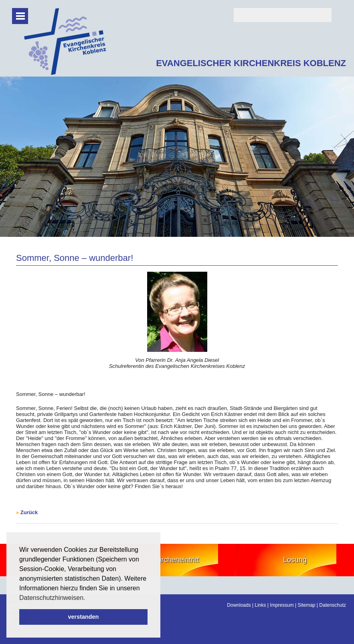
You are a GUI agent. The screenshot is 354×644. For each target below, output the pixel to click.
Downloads (239, 605)
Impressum (282, 605)
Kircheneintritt (177, 560)
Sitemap (306, 605)
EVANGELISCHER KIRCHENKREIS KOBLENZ (251, 63)
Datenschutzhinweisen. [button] (52, 598)
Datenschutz (333, 605)
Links (261, 605)
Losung (295, 560)
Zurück (29, 512)
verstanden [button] (84, 617)
